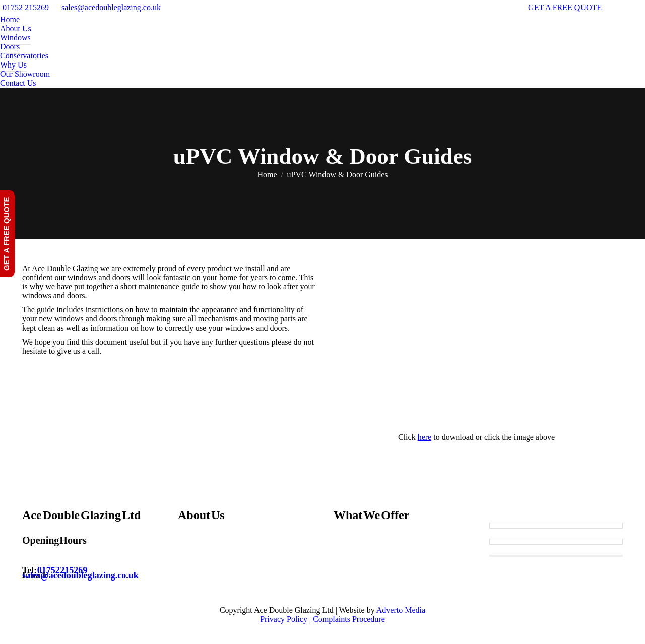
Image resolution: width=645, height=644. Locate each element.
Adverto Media (401, 610)
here (425, 437)
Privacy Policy (284, 619)
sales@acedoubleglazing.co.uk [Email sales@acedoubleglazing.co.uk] (80, 575)
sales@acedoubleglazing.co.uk (111, 7)
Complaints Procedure (349, 619)
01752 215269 (26, 7)
